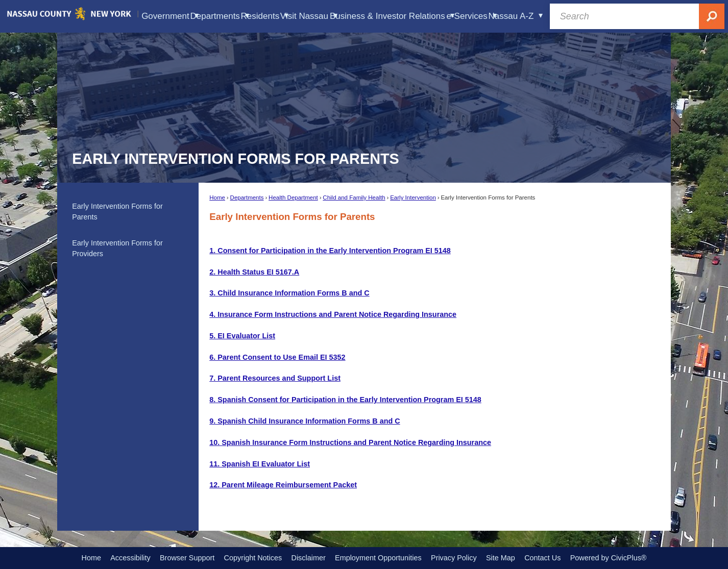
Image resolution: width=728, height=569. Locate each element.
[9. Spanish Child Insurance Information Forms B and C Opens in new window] (305, 421)
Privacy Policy (454, 558)
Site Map (501, 558)
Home (217, 197)
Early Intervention (413, 197)
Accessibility (130, 558)
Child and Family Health (354, 197)
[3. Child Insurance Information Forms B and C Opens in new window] (289, 293)
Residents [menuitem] (265, 16)
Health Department (293, 197)
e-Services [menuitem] (472, 16)
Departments (247, 197)
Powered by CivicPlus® (609, 558)
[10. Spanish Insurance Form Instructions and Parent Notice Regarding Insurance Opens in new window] (350, 442)
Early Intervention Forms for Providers (117, 249)
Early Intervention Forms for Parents (117, 212)
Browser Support (187, 558)
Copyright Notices (253, 558)
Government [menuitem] (170, 16)
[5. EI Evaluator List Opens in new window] (242, 336)
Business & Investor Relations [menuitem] (392, 16)
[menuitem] (128, 212)
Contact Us (542, 558)
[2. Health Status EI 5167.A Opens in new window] (254, 272)
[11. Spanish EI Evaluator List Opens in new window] (260, 464)
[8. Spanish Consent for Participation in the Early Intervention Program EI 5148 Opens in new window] (345, 400)
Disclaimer (309, 558)
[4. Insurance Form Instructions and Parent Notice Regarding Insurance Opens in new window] (333, 314)
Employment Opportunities (378, 558)
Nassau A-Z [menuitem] (516, 16)
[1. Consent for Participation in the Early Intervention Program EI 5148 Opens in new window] (330, 251)
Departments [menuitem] (220, 16)
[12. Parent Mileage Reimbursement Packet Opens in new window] (283, 485)
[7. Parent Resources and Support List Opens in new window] (275, 378)
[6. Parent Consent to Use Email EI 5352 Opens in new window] (277, 357)
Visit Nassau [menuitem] (309, 16)
